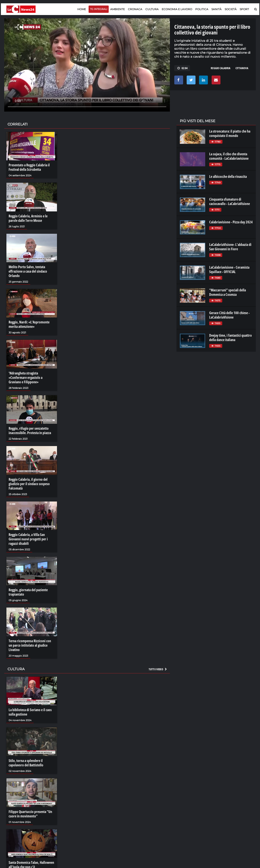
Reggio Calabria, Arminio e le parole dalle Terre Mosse (28, 218)
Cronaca (135, 9)
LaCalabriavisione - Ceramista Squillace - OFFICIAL (229, 270)
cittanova (242, 68)
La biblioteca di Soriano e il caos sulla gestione (30, 712)
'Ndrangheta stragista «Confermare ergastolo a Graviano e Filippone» (26, 378)
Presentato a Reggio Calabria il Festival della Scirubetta (29, 167)
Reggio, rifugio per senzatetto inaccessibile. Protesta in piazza (30, 431)
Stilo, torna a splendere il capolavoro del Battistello (26, 763)
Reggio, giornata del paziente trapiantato (28, 592)
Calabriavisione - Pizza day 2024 (231, 222)
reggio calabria (221, 68)
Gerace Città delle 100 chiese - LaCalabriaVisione (229, 315)
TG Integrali (99, 9)
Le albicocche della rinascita (228, 177)
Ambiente (118, 9)
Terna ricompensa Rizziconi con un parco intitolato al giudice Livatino (30, 645)
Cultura (152, 9)
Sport (244, 9)
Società (231, 9)
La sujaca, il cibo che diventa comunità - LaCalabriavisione (229, 156)
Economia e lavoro (177, 9)
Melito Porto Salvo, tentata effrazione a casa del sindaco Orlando (28, 271)
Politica (202, 9)
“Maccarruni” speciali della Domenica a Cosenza (228, 292)
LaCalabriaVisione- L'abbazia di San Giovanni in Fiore (230, 247)
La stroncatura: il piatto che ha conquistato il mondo (230, 133)
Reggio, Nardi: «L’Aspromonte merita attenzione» (29, 324)
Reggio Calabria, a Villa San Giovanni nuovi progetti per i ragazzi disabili (28, 539)
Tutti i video (158, 669)
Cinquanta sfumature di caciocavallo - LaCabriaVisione (230, 201)
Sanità (216, 9)
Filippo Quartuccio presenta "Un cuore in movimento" (30, 814)
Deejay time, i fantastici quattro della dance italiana (231, 338)
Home (82, 9)
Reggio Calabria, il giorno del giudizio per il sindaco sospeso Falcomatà (29, 484)
